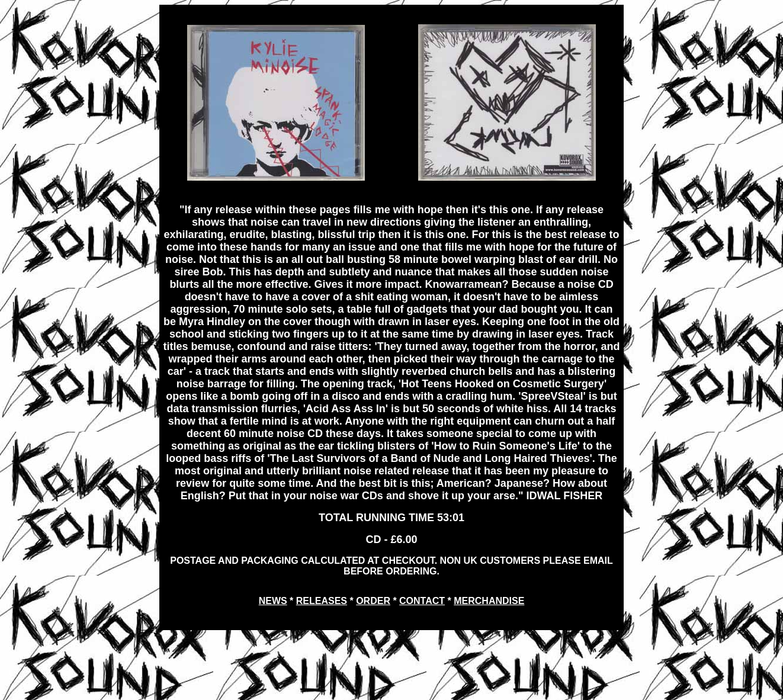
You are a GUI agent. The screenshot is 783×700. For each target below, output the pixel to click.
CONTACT (422, 601)
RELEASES (322, 601)
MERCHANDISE (489, 601)
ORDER (373, 601)
